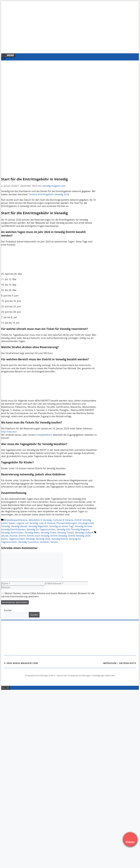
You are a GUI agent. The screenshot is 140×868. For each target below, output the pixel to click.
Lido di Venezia (47, 523)
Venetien (45, 542)
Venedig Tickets (66, 533)
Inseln (4, 523)
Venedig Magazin (80, 529)
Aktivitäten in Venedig (40, 520)
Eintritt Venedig (83, 520)
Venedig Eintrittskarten (13, 529)
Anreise (13, 536)
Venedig (5, 526)
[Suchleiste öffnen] (3, 59)
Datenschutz (128, 663)
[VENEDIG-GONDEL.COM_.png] (59, 48)
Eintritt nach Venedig (38, 536)
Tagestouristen (17, 539)
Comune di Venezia (63, 520)
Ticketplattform (45, 435)
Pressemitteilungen (67, 523)
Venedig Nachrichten (12, 533)
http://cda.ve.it (9, 432)
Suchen (8, 610)
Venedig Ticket (49, 533)
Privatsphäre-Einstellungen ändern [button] (40, 675)
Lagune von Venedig (27, 523)
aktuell (5, 536)
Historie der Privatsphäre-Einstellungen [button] (74, 675)
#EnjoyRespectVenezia (15, 520)
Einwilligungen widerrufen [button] (104, 675)
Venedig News (32, 533)
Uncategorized (86, 523)
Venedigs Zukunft (84, 533)
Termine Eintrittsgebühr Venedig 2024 (49, 194)
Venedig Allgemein (38, 526)
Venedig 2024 (43, 539)
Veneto (54, 542)
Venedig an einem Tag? (61, 526)
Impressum (110, 663)
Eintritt (22, 536)
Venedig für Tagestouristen (41, 529)
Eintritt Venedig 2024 (79, 536)
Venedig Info (63, 529)
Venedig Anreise (83, 526)
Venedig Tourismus (28, 542)
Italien (12, 523)
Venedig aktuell (19, 526)
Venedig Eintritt (59, 539)
